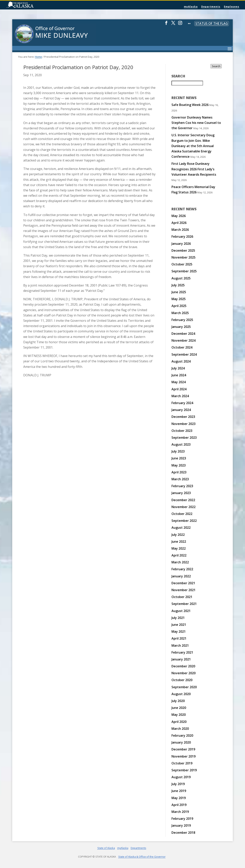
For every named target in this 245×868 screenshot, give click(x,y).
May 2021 (179, 632)
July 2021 (178, 618)
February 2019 (182, 819)
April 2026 (179, 223)
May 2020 (179, 715)
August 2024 (181, 361)
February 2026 (182, 236)
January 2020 (181, 742)
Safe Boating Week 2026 (190, 105)
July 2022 (178, 535)
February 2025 (182, 320)
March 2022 (180, 562)
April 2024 (179, 389)
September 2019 (184, 770)
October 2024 (182, 347)
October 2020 (182, 680)
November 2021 (184, 590)
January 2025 (181, 327)
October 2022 (182, 514)
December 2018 (183, 833)
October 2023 (182, 431)
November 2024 (184, 340)
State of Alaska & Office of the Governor (142, 857)
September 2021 (184, 604)
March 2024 (180, 396)
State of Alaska (30, 5)
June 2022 (179, 542)
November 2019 (184, 756)
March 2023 (180, 479)
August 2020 (181, 694)
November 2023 (184, 424)
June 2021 (179, 625)
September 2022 (184, 521)
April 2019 (179, 805)
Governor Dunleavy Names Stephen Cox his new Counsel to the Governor (196, 123)
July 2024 (178, 368)
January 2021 (181, 659)
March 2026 (180, 230)
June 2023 (179, 458)
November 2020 (184, 673)
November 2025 (184, 257)
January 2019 (181, 825)
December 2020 (183, 666)
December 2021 (183, 583)
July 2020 (178, 701)
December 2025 (183, 250)
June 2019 (179, 791)
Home (38, 57)
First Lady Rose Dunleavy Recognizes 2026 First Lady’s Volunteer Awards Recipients (194, 169)
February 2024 (182, 403)
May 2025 (179, 299)
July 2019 (178, 784)
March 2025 (180, 313)
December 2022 (183, 500)
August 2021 (181, 611)
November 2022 (184, 507)
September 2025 (184, 271)
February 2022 (182, 569)
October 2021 (182, 597)
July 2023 (178, 451)
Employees (232, 7)
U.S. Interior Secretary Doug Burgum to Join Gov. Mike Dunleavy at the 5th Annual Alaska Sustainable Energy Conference (193, 146)
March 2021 (180, 645)
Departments (211, 7)
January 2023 (181, 493)
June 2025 (179, 292)
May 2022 (179, 548)
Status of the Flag (212, 23)
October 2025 (182, 264)
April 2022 (179, 555)
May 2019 (179, 798)
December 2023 (183, 417)
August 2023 (181, 444)
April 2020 (179, 722)
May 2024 (179, 382)
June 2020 (179, 708)
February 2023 (182, 486)
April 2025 (179, 306)
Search (216, 66)
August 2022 (181, 528)
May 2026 (179, 216)
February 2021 (182, 652)
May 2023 (179, 465)
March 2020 (180, 729)
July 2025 (178, 285)
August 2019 (181, 777)
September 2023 (184, 438)
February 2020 (182, 735)
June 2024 (179, 375)
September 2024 (184, 354)
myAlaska (191, 7)
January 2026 (181, 244)
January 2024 (181, 410)
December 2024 (183, 334)
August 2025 (181, 278)
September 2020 (184, 687)
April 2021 (179, 638)
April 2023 (179, 472)
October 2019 (182, 763)
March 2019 (180, 812)
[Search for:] (187, 83)
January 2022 (181, 576)
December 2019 (183, 749)
